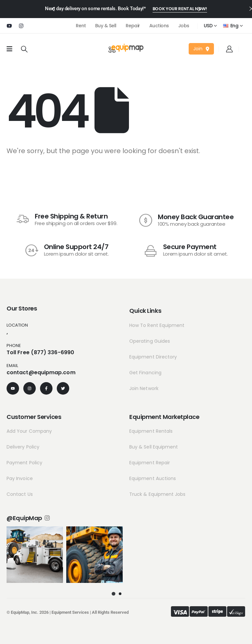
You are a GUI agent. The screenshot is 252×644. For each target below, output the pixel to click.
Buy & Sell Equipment (154, 447)
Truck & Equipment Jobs (157, 494)
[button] (180, 9)
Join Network (144, 388)
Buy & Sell (106, 26)
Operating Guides (150, 341)
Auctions (159, 26)
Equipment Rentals (151, 431)
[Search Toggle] (24, 49)
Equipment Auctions (153, 478)
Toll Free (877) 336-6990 (40, 352)
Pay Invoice (20, 478)
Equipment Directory (153, 357)
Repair (133, 26)
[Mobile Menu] (10, 49)
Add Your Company (29, 431)
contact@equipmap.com (41, 372)
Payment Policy (24, 463)
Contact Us (20, 494)
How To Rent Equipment (157, 325)
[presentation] (53, 9)
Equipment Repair (150, 463)
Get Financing (145, 373)
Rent (81, 26)
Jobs (184, 26)
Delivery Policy (23, 447)
